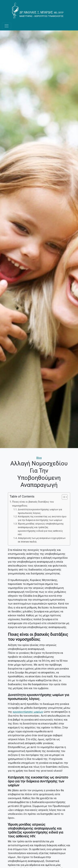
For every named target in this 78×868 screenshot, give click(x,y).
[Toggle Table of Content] (63, 497)
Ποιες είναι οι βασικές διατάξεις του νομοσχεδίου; (33, 504)
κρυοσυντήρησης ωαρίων (28, 712)
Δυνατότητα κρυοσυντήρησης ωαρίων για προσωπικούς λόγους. (40, 511)
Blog (39, 458)
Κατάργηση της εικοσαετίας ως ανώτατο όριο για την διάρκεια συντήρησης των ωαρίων (42, 518)
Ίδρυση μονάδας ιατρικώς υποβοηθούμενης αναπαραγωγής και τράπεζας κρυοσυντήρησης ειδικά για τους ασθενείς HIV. (41, 529)
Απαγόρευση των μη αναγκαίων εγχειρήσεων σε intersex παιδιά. (42, 540)
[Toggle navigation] (7, 26)
